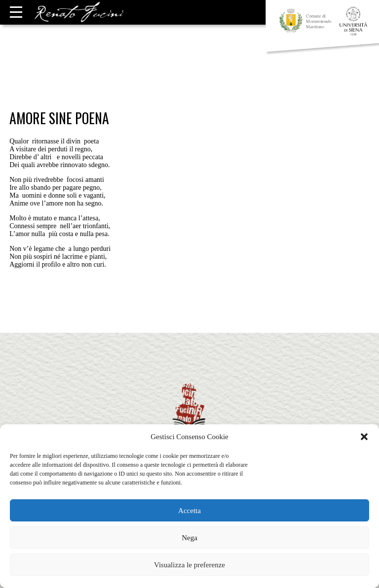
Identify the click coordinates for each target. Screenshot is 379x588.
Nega (189, 538)
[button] (364, 437)
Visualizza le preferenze (189, 565)
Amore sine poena (59, 118)
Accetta (189, 511)
